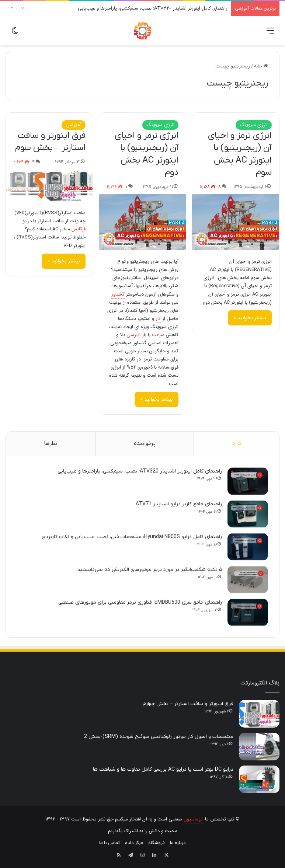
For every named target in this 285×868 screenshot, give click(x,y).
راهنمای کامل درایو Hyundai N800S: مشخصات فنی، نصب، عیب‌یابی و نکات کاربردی (132, 537)
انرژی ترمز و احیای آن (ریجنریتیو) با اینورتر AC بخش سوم (240, 154)
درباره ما (178, 843)
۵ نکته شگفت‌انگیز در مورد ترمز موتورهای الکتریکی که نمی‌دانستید (150, 570)
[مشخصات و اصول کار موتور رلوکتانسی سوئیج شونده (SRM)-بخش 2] (259, 747)
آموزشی (74, 125)
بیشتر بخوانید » (250, 318)
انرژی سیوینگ (254, 125)
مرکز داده (134, 843)
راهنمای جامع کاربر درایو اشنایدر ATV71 (179, 504)
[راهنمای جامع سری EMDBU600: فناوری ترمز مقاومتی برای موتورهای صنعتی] (248, 612)
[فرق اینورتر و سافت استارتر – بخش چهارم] (259, 714)
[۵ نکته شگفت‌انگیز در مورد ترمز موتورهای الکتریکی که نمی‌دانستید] (248, 580)
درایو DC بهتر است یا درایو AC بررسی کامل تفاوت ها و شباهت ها (163, 769)
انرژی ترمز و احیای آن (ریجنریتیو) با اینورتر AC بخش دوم (147, 154)
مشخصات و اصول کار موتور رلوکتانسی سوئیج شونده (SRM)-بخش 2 (159, 737)
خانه (261, 66)
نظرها (51, 443)
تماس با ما (110, 843)
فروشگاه (157, 843)
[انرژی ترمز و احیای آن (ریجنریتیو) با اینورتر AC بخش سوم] (236, 222)
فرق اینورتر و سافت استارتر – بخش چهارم (188, 704)
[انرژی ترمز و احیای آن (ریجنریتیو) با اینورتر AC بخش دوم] (143, 222)
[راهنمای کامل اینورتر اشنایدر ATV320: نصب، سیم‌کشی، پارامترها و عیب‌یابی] (248, 481)
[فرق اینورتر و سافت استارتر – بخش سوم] (49, 186)
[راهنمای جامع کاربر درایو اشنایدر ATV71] (248, 514)
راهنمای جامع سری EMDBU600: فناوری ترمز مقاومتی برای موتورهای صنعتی (140, 602)
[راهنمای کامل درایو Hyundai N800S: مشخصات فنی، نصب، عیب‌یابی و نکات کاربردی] (248, 547)
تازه (237, 443)
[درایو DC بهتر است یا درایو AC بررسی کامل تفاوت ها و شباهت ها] (259, 779)
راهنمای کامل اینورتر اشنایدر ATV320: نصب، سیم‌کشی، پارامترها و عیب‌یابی (153, 8)
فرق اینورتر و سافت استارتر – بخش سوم (50, 142)
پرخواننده (145, 443)
